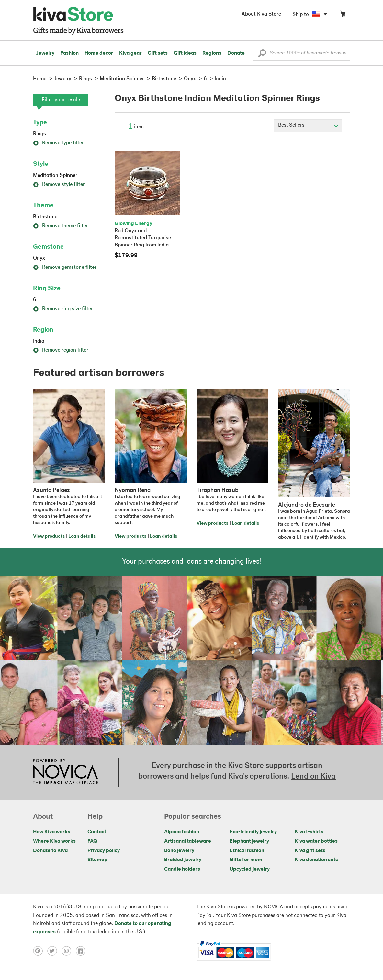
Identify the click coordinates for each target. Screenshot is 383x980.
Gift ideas (185, 53)
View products (49, 536)
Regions (212, 53)
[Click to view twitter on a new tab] (54, 951)
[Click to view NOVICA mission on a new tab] (65, 772)
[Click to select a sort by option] (308, 126)
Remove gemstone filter (65, 268)
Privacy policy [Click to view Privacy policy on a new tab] (104, 851)
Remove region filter (61, 350)
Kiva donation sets (316, 860)
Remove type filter (58, 143)
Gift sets (158, 53)
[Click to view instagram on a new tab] (69, 951)
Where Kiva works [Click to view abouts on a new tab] (54, 841)
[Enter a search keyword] (302, 53)
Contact (97, 832)
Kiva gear (130, 53)
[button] (262, 55)
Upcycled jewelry (250, 869)
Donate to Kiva (50, 851)
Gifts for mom (246, 860)
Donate (236, 53)
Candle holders (182, 869)
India (39, 341)
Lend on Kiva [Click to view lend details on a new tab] (313, 777)
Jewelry (45, 53)
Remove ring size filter (63, 309)
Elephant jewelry (249, 841)
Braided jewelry (183, 860)
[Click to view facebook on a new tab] (82, 951)
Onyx (39, 258)
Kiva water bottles (316, 841)
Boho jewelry (179, 851)
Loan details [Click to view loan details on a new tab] (82, 536)
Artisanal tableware (188, 841)
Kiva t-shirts (309, 832)
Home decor (99, 53)
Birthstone (45, 217)
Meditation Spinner (55, 176)
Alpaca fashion (182, 832)
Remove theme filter (61, 226)
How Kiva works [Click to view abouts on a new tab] (52, 832)
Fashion (69, 53)
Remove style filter (59, 185)
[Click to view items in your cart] (343, 15)
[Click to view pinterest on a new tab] (40, 951)
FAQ (92, 841)
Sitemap (97, 860)
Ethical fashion (247, 851)
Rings (39, 134)
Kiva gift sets (310, 851)
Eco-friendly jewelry (253, 832)
